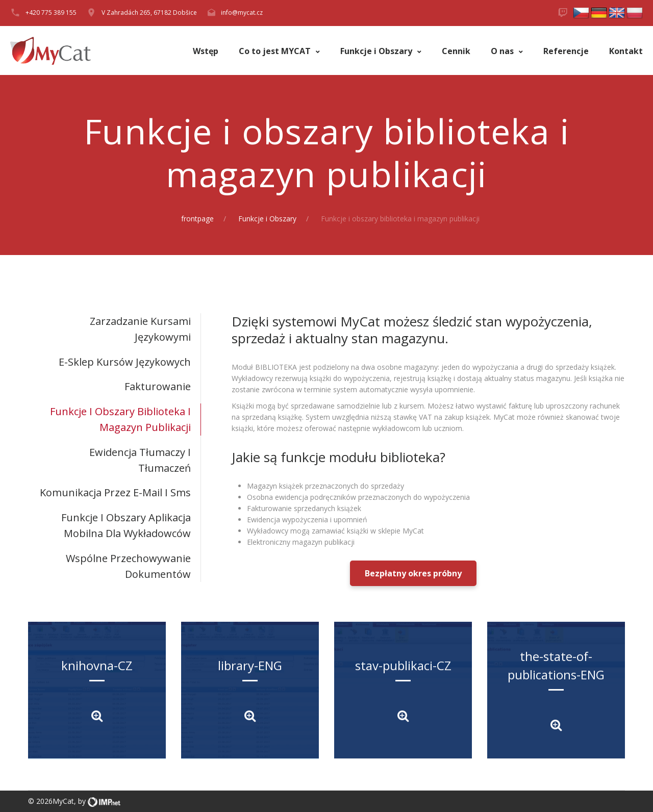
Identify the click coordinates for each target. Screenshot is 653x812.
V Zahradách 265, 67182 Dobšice (149, 12)
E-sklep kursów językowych (125, 362)
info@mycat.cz (242, 12)
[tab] (115, 329)
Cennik (456, 51)
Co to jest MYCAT (276, 51)
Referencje (566, 51)
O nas (503, 51)
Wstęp (206, 51)
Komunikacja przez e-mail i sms (115, 492)
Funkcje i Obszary (377, 51)
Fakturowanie (158, 386)
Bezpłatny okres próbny (413, 573)
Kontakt (626, 51)
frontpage (197, 219)
